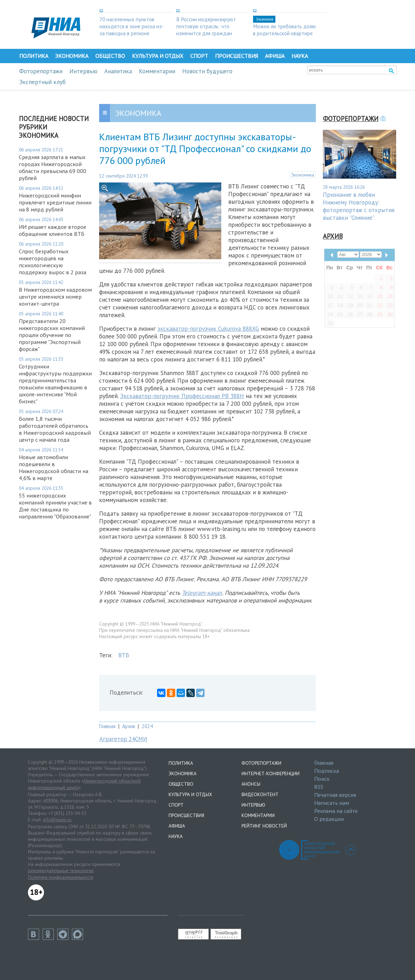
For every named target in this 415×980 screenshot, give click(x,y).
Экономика (72, 56)
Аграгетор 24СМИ (123, 739)
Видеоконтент (260, 794)
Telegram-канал (202, 593)
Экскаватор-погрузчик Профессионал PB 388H (182, 396)
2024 (147, 726)
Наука (300, 56)
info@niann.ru (57, 820)
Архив (129, 726)
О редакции (329, 819)
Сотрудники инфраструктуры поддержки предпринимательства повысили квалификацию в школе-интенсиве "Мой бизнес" (55, 384)
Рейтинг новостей (264, 826)
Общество (110, 56)
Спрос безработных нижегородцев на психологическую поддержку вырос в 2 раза (53, 262)
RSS (319, 787)
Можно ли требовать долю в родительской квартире (284, 30)
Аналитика (118, 71)
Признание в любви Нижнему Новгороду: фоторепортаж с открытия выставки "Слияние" (359, 206)
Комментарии (157, 71)
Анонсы (251, 784)
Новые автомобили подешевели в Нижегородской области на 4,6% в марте (54, 467)
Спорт (199, 56)
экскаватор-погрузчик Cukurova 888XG (208, 329)
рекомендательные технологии (61, 870)
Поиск (322, 779)
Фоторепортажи (41, 71)
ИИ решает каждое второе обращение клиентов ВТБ (53, 230)
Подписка (327, 771)
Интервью (83, 71)
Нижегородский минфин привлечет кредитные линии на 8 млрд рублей (55, 202)
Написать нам (332, 803)
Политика (34, 56)
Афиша (275, 56)
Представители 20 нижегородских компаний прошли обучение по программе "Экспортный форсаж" (52, 335)
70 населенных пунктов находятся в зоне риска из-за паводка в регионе (132, 26)
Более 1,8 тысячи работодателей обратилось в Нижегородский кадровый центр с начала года (55, 429)
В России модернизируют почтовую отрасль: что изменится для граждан (206, 26)
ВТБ (124, 655)
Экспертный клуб (42, 82)
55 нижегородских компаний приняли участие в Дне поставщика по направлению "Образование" (55, 506)
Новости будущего (207, 71)
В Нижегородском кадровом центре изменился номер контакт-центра (55, 297)
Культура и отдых (158, 56)
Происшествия (236, 56)
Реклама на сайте (336, 811)
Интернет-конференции (271, 773)
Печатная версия (335, 795)
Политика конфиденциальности (61, 877)
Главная (107, 726)
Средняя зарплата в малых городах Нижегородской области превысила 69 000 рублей (53, 167)
